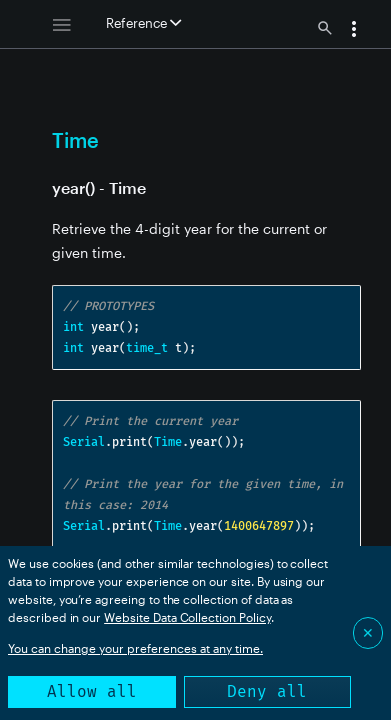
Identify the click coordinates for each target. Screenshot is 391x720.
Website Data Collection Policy (187, 617)
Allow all (92, 691)
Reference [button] (143, 23)
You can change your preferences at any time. (135, 648)
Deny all (267, 691)
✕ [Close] (368, 632)
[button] (354, 31)
